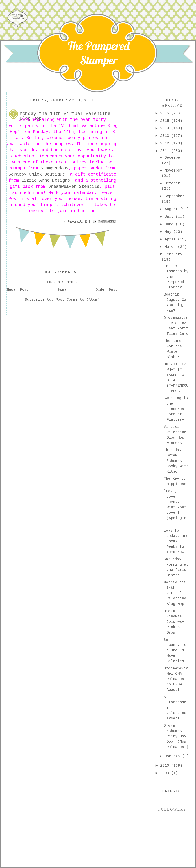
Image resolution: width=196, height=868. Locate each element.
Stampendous (55, 168)
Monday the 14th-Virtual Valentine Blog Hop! (175, 593)
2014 (166, 128)
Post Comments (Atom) (78, 300)
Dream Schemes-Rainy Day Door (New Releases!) (176, 736)
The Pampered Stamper (99, 53)
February (173, 254)
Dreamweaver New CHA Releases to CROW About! (176, 679)
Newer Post (18, 290)
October (172, 183)
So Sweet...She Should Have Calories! (176, 651)
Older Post (107, 290)
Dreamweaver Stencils (74, 187)
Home (62, 290)
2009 (166, 773)
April (171, 239)
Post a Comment (62, 282)
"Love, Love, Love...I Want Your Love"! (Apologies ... (176, 507)
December (173, 158)
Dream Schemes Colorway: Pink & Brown (175, 622)
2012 (166, 143)
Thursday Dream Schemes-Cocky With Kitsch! (176, 461)
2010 (166, 766)
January (173, 756)
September (175, 196)
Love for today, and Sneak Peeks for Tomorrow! (176, 541)
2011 (166, 151)
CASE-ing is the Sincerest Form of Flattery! (176, 409)
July (170, 217)
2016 (166, 113)
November (173, 171)
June (170, 224)
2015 (166, 121)
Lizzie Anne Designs (46, 180)
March (171, 247)
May (169, 232)
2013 (166, 136)
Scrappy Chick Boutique (37, 174)
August (172, 209)
